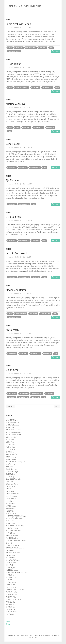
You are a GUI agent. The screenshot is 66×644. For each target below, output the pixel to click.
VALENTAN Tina (11, 597)
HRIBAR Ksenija (11, 457)
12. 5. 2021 (27, 107)
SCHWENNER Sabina (13, 560)
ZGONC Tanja (10, 607)
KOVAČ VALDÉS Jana (13, 494)
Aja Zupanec (13, 180)
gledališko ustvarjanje (22, 88)
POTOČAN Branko (12, 536)
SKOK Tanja (10, 565)
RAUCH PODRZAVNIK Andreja (16, 541)
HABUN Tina (10, 452)
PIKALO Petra (10, 533)
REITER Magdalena (12, 545)
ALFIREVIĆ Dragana (12, 425)
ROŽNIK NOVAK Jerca (13, 553)
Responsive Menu (58, 6)
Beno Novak (13, 144)
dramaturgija (12, 394)
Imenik (8, 20)
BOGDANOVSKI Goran (13, 430)
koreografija (19, 48)
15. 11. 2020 (27, 184)
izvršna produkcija (21, 314)
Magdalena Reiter (16, 290)
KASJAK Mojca (10, 477)
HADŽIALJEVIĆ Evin (12, 454)
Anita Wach (12, 330)
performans (43, 48)
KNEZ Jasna (10, 481)
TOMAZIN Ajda (11, 587)
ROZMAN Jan (10, 550)
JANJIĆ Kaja (10, 467)
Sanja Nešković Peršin (18, 24)
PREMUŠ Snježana (12, 538)
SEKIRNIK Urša (11, 563)
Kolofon (8, 624)
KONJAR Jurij (10, 489)
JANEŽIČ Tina (10, 464)
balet (10, 48)
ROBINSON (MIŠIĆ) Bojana (15, 548)
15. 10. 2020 (27, 220)
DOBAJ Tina (10, 442)
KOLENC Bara (10, 486)
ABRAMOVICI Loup (12, 420)
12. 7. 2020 (27, 293)
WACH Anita (10, 604)
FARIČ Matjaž (10, 450)
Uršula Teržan (14, 64)
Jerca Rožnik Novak (17, 253)
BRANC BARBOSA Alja (13, 432)
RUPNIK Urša (10, 555)
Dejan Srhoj (12, 370)
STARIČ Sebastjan (12, 570)
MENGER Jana (10, 509)
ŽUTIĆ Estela (10, 614)
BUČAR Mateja (11, 437)
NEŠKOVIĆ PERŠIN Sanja (14, 518)
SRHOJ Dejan (10, 568)
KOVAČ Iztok (10, 491)
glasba (17, 128)
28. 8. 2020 (27, 257)
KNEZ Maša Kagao (12, 484)
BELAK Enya (10, 427)
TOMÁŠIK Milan (11, 585)
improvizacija (12, 354)
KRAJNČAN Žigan (11, 496)
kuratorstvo (12, 397)
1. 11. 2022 (27, 27)
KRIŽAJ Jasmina (11, 499)
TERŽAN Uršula (11, 582)
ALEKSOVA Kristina (12, 422)
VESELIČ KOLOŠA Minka (14, 600)
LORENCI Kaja (10, 504)
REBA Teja (9, 543)
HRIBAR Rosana (11, 459)
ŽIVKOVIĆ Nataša (12, 612)
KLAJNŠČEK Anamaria (13, 479)
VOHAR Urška (10, 602)
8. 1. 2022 (26, 67)
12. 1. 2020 (27, 373)
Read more (56, 51)
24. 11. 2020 (27, 147)
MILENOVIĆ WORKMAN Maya (16, 516)
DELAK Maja (10, 440)
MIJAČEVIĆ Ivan (11, 513)
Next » (57, 407)
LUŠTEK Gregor (11, 506)
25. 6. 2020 (27, 333)
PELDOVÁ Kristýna (12, 528)
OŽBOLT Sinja (10, 523)
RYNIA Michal (10, 558)
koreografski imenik (24, 6)
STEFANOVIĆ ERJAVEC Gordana (16, 572)
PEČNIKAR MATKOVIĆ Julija (15, 526)
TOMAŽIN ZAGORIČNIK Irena (16, 590)
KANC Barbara (10, 474)
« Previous (10, 407)
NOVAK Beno (10, 521)
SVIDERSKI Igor (11, 577)
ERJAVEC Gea (10, 445)
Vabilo (8, 622)
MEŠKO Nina (10, 511)
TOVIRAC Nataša (11, 592)
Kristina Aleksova (16, 104)
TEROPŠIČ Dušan (11, 580)
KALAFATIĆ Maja (11, 469)
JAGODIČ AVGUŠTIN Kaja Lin (15, 462)
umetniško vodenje (14, 51)
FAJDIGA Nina (10, 447)
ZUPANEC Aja (10, 609)
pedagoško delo (31, 48)
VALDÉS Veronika (12, 595)
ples (51, 48)
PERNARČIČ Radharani (13, 531)
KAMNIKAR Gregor (12, 472)
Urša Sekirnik (13, 217)
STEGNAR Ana (10, 575)
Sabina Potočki (13, 27)
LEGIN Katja (10, 501)
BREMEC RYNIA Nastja (13, 435)
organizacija (23, 168)
